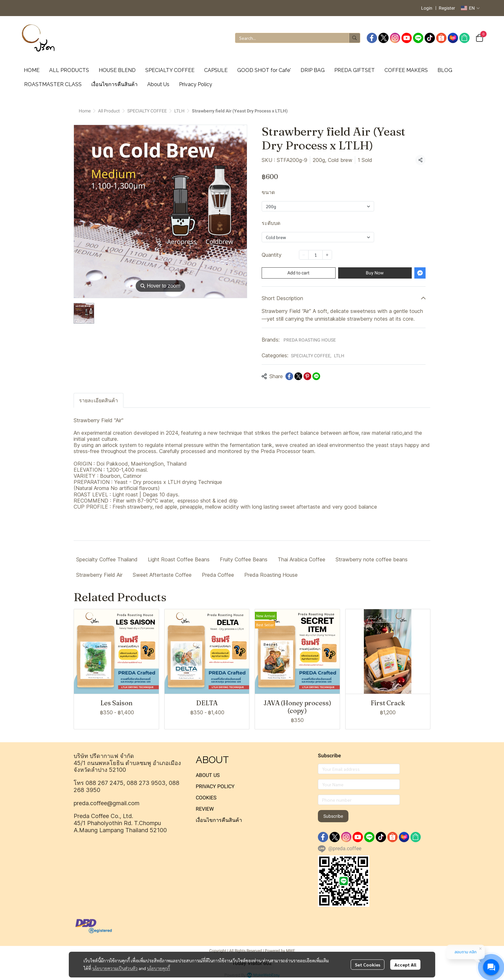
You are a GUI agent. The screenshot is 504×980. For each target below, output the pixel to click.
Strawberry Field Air (99, 575)
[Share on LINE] (316, 376)
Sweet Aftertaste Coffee (162, 575)
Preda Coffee (218, 575)
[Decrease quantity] (304, 255)
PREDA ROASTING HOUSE (310, 340)
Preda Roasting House (271, 575)
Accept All (405, 965)
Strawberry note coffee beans (372, 559)
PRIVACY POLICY (215, 786)
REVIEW (205, 809)
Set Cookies (368, 965)
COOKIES (206, 798)
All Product (109, 111)
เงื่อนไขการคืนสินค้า (219, 820)
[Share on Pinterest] (307, 376)
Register (447, 8)
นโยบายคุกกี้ (158, 968)
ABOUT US (208, 775)
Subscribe (333, 816)
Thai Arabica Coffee (301, 559)
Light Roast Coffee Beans (179, 559)
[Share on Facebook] (289, 376)
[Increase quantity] (327, 255)
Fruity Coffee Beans (244, 559)
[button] (470, 8)
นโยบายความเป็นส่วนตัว (115, 968)
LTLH (179, 111)
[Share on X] (298, 376)
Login (427, 8)
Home (85, 111)
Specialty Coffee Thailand (107, 559)
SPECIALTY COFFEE (147, 111)
